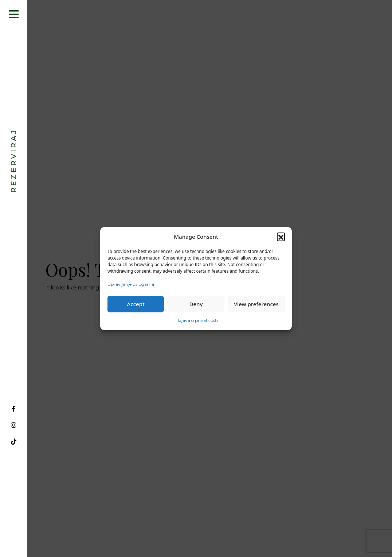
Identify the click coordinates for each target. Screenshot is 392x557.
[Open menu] (14, 14)
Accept (136, 304)
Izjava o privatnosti (198, 320)
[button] (281, 237)
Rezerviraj (13, 161)
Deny (196, 304)
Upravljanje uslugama (131, 284)
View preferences (256, 304)
